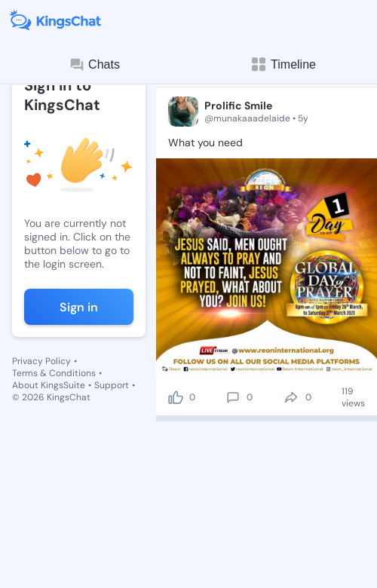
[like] (176, 397)
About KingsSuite (49, 385)
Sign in (79, 307)
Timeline (283, 64)
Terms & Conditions (54, 373)
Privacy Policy (41, 361)
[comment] (233, 397)
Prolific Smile (238, 106)
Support (112, 385)
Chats (94, 65)
